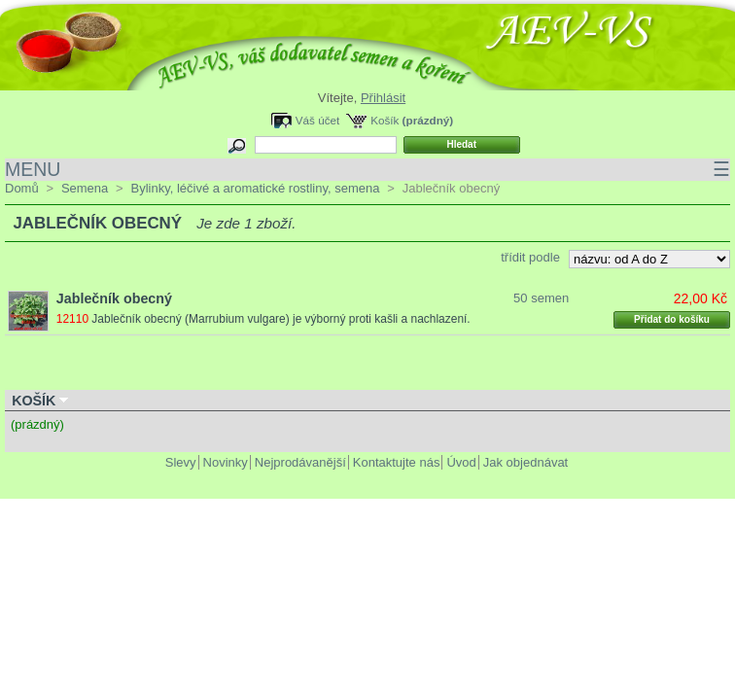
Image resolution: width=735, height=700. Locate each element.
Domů (22, 188)
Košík (385, 120)
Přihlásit (383, 98)
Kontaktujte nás (397, 462)
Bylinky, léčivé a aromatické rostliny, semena (255, 188)
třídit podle (530, 257)
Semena (85, 188)
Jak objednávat (525, 462)
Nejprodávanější (300, 462)
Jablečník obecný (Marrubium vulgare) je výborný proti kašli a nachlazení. (280, 319)
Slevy (181, 462)
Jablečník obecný (114, 298)
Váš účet (317, 120)
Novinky (226, 462)
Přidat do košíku (672, 319)
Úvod (461, 462)
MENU (367, 170)
